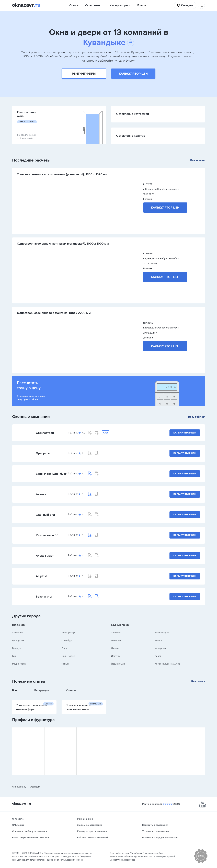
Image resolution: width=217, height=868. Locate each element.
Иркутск (116, 656)
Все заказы (198, 160)
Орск (64, 648)
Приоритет (43, 453)
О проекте (18, 819)
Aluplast (41, 576)
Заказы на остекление (90, 825)
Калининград (162, 633)
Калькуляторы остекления (92, 831)
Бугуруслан (18, 640)
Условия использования (156, 831)
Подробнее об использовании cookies (64, 860)
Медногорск (19, 664)
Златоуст (116, 633)
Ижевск (115, 648)
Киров (158, 656)
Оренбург (67, 640)
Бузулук (16, 648)
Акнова (41, 494)
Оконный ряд (45, 515)
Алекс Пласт (45, 556)
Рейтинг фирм (84, 74)
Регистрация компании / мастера (31, 837)
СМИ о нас (18, 825)
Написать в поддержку (155, 825)
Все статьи (198, 681)
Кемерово (160, 648)
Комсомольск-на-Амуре (167, 664)
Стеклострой (45, 433)
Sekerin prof (44, 597)
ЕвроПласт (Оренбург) (52, 474)
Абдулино (18, 633)
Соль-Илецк (68, 656)
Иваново (116, 640)
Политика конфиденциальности (160, 837)
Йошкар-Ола (118, 664)
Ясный (65, 664)
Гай (14, 656)
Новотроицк (68, 633)
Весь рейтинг (197, 417)
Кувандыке (108, 42)
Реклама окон (85, 819)
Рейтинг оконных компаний (93, 837)
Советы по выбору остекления (30, 831)
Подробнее (130, 860)
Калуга (158, 640)
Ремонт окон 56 (47, 535)
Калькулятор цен (133, 74)
